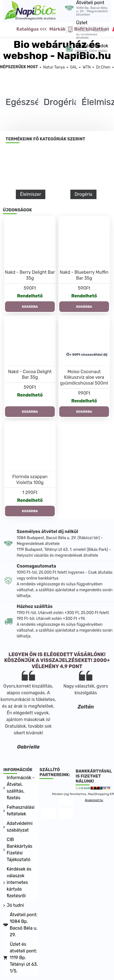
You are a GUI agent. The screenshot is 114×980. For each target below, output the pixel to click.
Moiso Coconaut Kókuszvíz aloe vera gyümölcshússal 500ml (84, 377)
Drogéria (83, 194)
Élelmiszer (31, 194)
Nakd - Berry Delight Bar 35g (30, 275)
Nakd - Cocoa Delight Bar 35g (30, 375)
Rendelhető (30, 296)
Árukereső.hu (94, 800)
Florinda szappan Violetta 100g (30, 480)
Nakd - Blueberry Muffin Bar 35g (84, 275)
